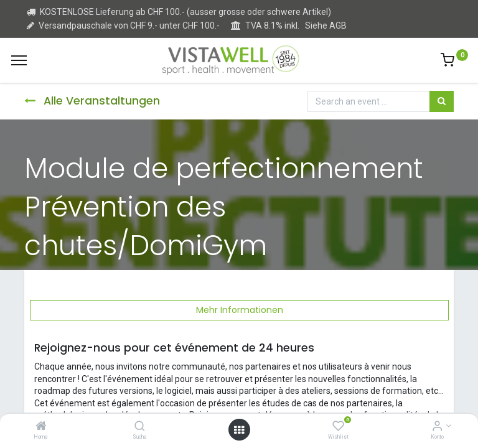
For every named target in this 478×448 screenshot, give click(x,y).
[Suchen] (442, 101)
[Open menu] (239, 430)
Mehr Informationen (240, 310)
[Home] (41, 427)
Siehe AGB (326, 26)
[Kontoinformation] (437, 427)
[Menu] (19, 60)
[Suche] (140, 427)
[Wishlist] (338, 427)
